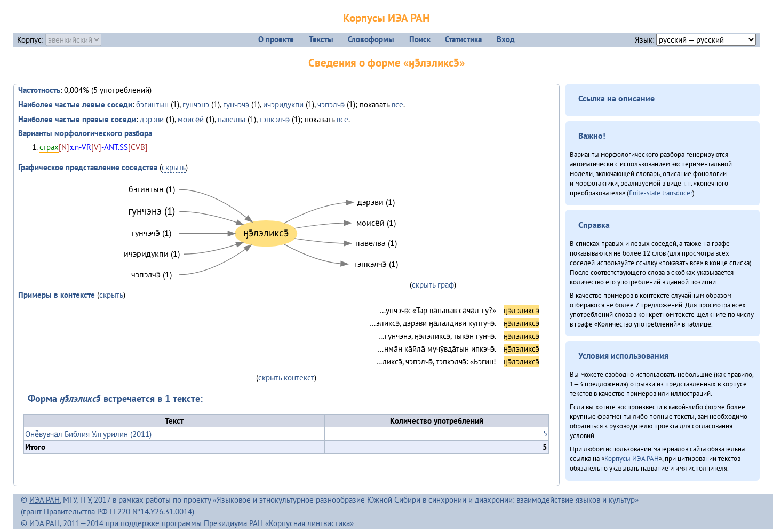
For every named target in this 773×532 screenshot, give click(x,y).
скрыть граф (433, 285)
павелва (232, 119)
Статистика (463, 39)
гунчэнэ (196, 104)
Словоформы (371, 39)
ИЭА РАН (45, 500)
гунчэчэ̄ (236, 104)
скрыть (174, 167)
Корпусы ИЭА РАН (386, 18)
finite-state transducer (661, 193)
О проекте (276, 39)
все (397, 104)
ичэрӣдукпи (283, 104)
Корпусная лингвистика (309, 523)
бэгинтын (152, 104)
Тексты (321, 39)
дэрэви (152, 119)
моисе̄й (191, 119)
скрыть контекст (286, 378)
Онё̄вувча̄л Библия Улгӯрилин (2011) (88, 434)
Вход (506, 39)
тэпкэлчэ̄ (274, 119)
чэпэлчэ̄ (331, 104)
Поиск (420, 39)
